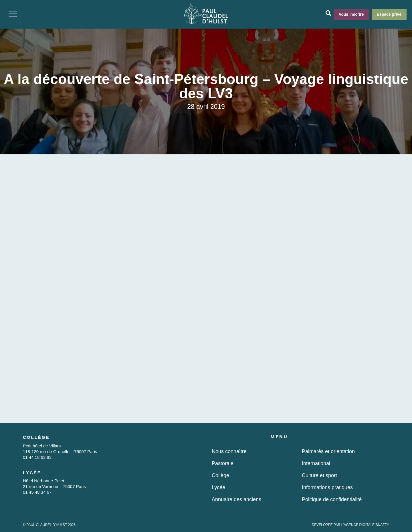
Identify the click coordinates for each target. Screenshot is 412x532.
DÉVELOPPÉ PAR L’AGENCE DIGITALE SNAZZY (350, 525)
